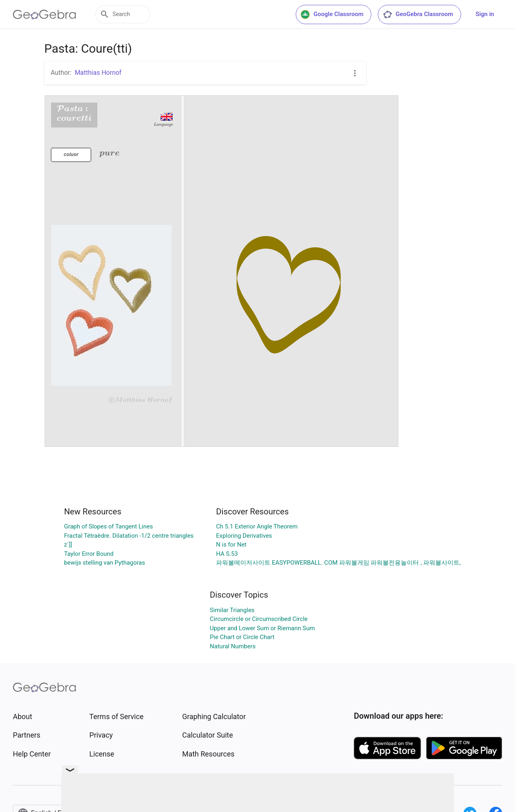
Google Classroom (332, 14)
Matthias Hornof (98, 73)
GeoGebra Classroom (418, 14)
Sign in (485, 14)
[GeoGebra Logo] (44, 14)
